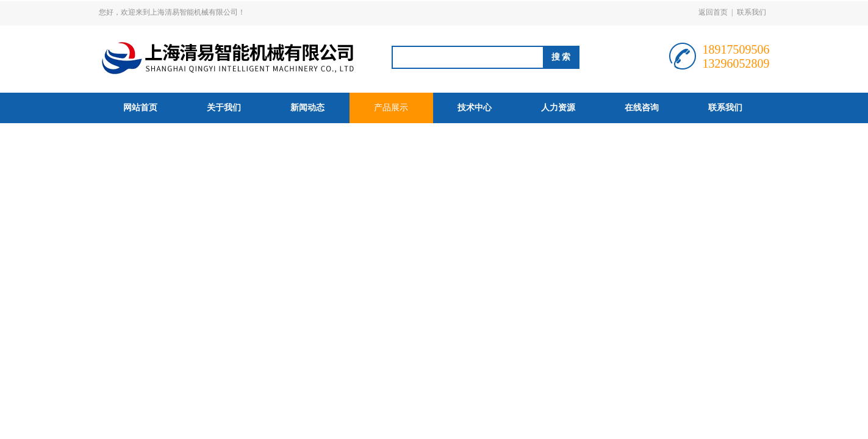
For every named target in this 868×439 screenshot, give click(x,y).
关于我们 (224, 108)
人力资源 (558, 108)
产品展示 (391, 108)
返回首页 (713, 12)
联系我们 (751, 12)
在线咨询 (642, 108)
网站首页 (140, 108)
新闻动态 (307, 108)
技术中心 (475, 108)
